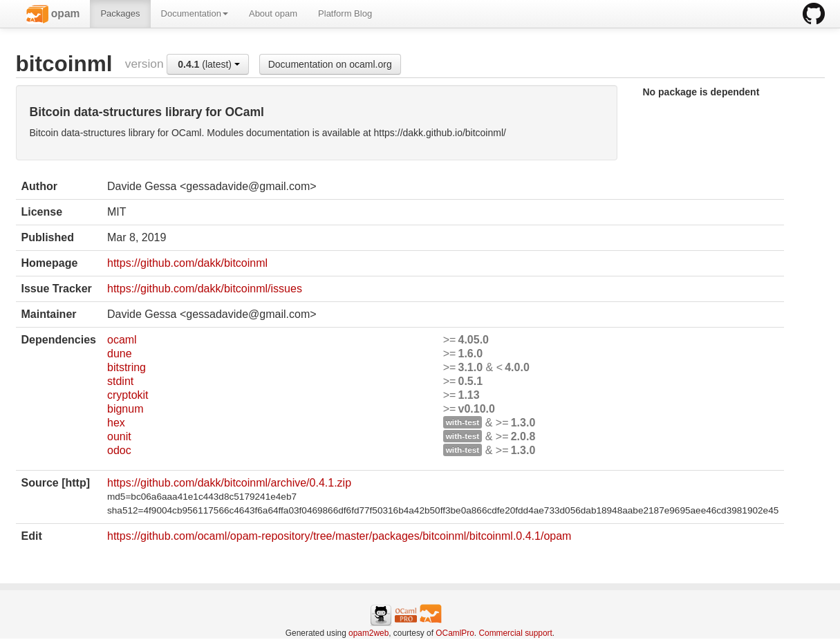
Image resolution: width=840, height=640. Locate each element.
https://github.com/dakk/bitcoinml (187, 263)
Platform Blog (345, 13)
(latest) (209, 64)
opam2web (368, 633)
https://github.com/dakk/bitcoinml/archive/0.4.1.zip (229, 483)
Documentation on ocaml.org (330, 64)
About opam (273, 13)
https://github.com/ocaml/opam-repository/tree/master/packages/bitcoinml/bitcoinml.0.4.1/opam (339, 536)
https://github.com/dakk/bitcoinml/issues (205, 289)
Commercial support (515, 633)
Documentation (195, 13)
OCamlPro (455, 633)
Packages (120, 13)
